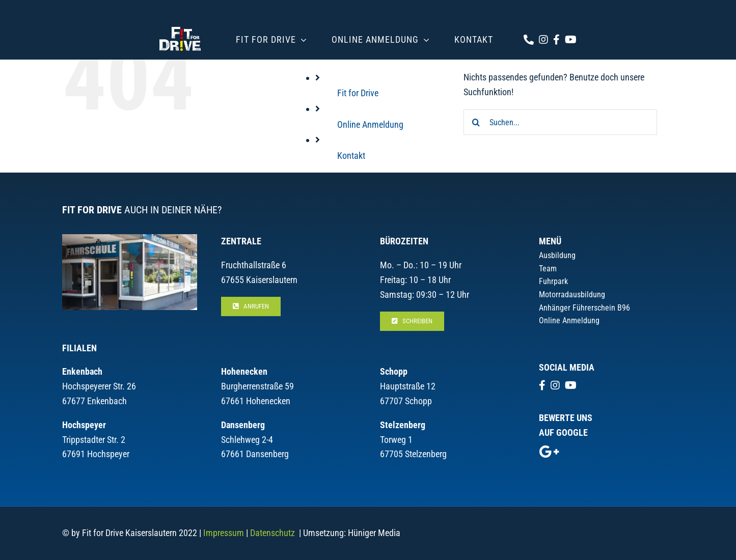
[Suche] (476, 122)
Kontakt (351, 156)
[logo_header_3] (180, 25)
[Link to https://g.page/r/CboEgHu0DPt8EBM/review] (549, 452)
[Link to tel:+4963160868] (529, 40)
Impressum (224, 533)
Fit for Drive (358, 93)
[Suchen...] (560, 122)
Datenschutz (272, 533)
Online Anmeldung (370, 124)
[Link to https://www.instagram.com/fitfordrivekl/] (543, 40)
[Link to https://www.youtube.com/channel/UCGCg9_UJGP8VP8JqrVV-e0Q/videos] (571, 40)
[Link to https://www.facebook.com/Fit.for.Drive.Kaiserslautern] (556, 40)
